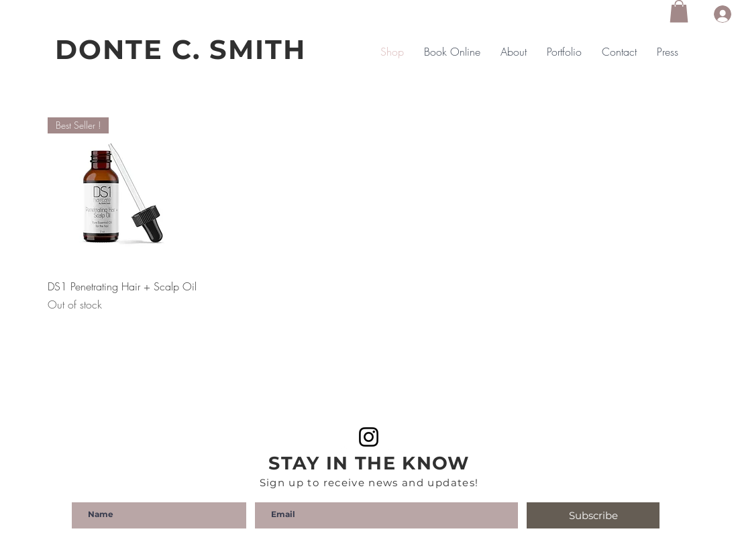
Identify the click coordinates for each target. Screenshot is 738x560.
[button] (679, 11)
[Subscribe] (593, 515)
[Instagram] (369, 437)
